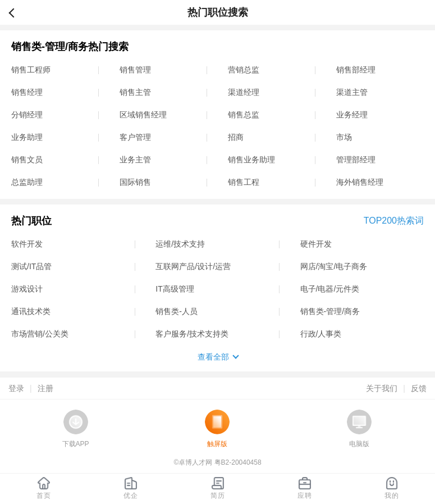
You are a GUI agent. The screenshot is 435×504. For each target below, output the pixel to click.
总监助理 (27, 182)
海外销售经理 (360, 182)
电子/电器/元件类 (330, 289)
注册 (45, 388)
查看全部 (213, 357)
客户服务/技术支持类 (192, 334)
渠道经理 (244, 92)
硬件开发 (316, 244)
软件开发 (27, 244)
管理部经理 (356, 160)
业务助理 (27, 137)
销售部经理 (356, 70)
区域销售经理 (143, 115)
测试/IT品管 (31, 266)
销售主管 (135, 92)
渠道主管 (352, 92)
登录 (16, 388)
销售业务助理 (251, 160)
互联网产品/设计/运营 (193, 266)
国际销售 (135, 182)
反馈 (419, 388)
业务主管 (135, 160)
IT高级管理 (175, 289)
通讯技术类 (31, 311)
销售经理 (27, 92)
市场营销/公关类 (40, 334)
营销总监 (244, 70)
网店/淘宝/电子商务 (334, 266)
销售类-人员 (177, 311)
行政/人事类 (321, 334)
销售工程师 (31, 70)
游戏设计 (27, 289)
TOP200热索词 (394, 221)
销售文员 (27, 160)
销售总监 (244, 115)
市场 (344, 137)
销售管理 (135, 70)
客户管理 (135, 137)
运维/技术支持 (180, 244)
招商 (236, 137)
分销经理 (27, 115)
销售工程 (244, 182)
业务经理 (352, 115)
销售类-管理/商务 (330, 311)
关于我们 (382, 388)
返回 (16, 12)
